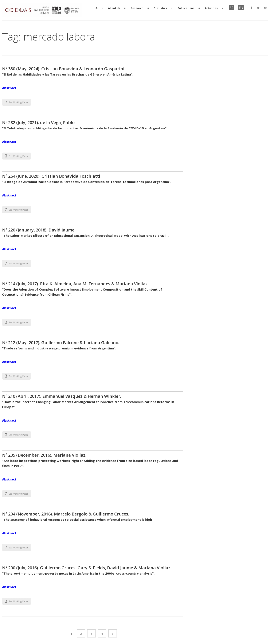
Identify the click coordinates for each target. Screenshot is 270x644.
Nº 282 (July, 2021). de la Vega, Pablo (38, 122)
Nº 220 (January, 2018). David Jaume (38, 230)
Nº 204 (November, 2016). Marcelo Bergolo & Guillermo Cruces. (66, 514)
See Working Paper (17, 102)
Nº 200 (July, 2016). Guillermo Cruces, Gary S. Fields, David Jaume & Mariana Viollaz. (87, 568)
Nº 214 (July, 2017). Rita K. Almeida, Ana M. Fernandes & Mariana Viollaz (75, 284)
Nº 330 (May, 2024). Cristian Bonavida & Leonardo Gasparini (63, 69)
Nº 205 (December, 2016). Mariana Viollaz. (45, 455)
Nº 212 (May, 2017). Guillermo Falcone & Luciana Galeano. (61, 343)
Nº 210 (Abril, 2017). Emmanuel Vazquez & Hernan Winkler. (62, 396)
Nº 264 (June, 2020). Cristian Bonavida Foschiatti (51, 176)
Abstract (9, 88)
